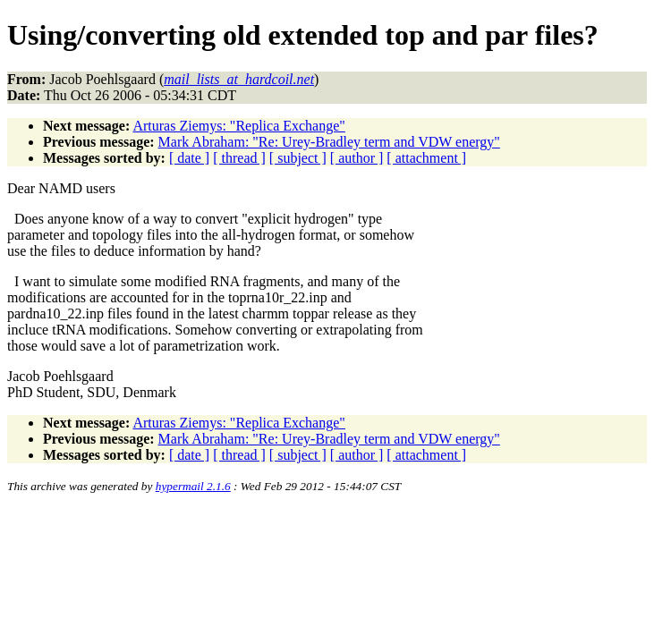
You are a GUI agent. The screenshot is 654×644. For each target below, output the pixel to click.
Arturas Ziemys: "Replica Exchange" (238, 126)
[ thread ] (239, 158)
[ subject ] (298, 158)
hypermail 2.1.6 (193, 486)
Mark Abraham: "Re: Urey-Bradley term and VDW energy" (329, 142)
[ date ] (189, 158)
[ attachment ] (426, 158)
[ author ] (357, 158)
